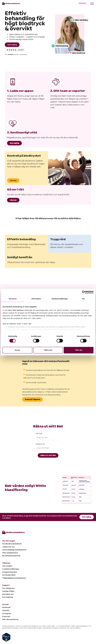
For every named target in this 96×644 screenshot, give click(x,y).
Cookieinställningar (11, 569)
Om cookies (7, 566)
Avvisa (17, 350)
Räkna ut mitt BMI (48, 455)
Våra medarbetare (10, 553)
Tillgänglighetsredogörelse (14, 578)
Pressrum (6, 616)
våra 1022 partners (16, 310)
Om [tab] (83, 299)
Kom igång (12, 45)
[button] (5, 222)
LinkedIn (6, 610)
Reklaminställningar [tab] (60, 299)
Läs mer (13, 181)
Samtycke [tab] (13, 299)
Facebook (6, 607)
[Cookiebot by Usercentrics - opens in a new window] (84, 292)
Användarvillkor (9, 575)
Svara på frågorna (32, 399)
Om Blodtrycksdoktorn (12, 544)
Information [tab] (36, 299)
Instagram (7, 613)
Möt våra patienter (10, 619)
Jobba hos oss (8, 547)
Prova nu (82, 3)
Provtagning (8, 597)
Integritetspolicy (10, 572)
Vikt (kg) (39, 434)
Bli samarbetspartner (11, 556)
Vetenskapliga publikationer (14, 550)
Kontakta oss (8, 594)
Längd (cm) (40, 444)
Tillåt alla (79, 350)
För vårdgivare (8, 588)
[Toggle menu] (92, 4)
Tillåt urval (48, 350)
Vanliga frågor (8, 591)
